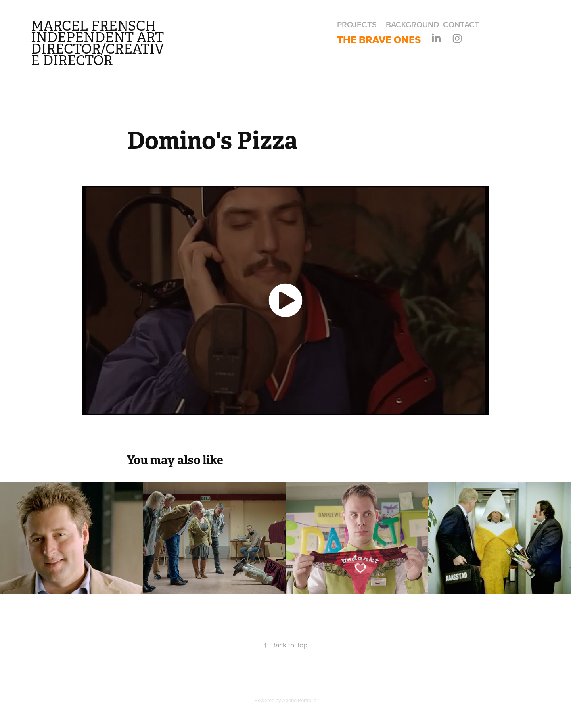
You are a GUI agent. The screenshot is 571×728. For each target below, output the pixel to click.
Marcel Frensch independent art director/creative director (99, 43)
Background (412, 24)
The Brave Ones (379, 40)
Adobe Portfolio (299, 700)
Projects (357, 24)
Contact (461, 24)
